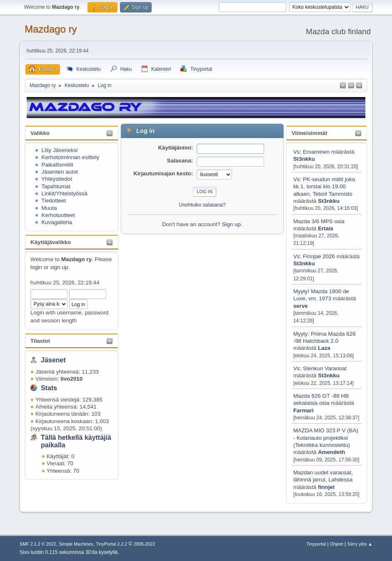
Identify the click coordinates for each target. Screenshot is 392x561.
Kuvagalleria (57, 222)
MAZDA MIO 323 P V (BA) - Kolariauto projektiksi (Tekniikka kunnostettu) (326, 438)
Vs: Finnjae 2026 (314, 256)
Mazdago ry (51, 29)
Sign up (231, 224)
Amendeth (331, 452)
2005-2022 (145, 544)
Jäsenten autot (60, 172)
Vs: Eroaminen (311, 152)
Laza (324, 348)
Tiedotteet (54, 201)
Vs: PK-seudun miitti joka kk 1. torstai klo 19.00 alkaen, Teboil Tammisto (324, 187)
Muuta (49, 208)
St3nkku (304, 159)
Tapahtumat (56, 186)
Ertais (326, 228)
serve (301, 306)
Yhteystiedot (56, 179)
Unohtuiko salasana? (202, 205)
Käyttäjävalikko (51, 242)
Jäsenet (53, 360)
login (36, 267)
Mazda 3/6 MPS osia (319, 221)
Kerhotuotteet (58, 215)
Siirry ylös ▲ (360, 544)
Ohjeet (337, 544)
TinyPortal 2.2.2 (111, 544)
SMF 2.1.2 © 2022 (38, 544)
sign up (59, 267)
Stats (49, 388)
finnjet (326, 487)
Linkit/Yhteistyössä (65, 193)
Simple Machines (76, 544)
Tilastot (40, 341)
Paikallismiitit (57, 165)
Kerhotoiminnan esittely (71, 157)
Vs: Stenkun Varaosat (320, 368)
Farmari (303, 410)
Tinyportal (316, 544)
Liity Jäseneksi (60, 150)
